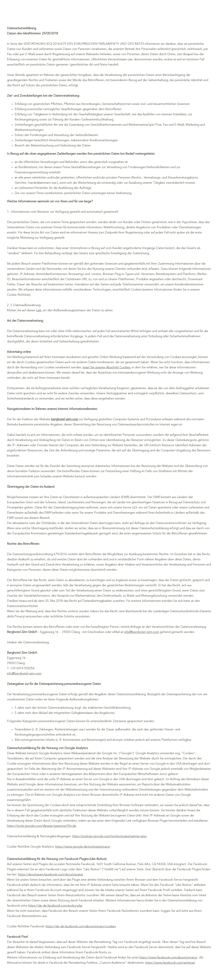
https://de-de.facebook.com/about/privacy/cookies (81, 927)
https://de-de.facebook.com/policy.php (55, 906)
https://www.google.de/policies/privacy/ (83, 847)
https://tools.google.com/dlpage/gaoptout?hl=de (42, 826)
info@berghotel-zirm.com (142, 632)
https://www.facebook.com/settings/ (170, 963)
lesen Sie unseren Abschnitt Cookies (107, 368)
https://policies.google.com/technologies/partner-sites (109, 836)
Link (39, 311)
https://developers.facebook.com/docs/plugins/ (51, 875)
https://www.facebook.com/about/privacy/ (168, 958)
